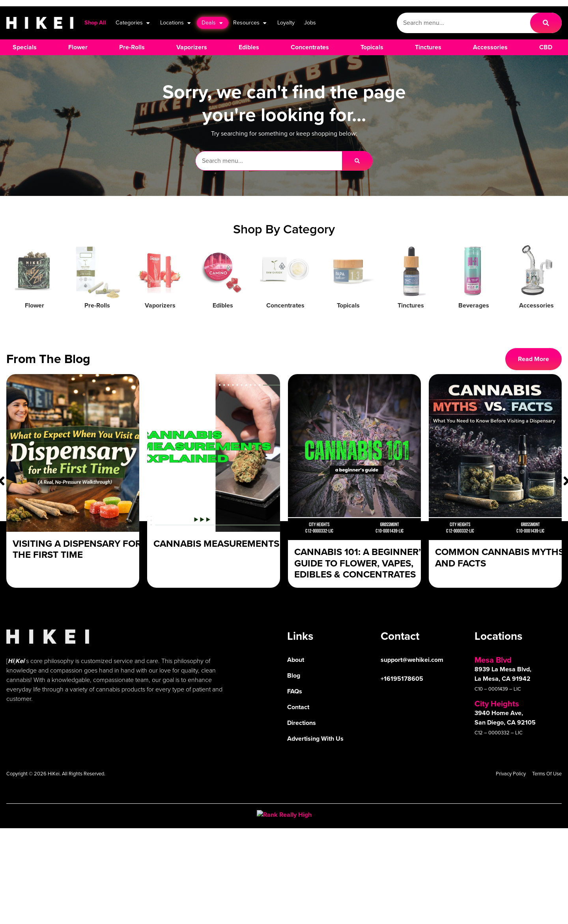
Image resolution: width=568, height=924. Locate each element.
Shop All (95, 22)
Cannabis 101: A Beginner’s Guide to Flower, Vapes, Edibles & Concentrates (360, 563)
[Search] (546, 23)
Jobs (310, 22)
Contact (298, 707)
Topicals (348, 305)
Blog (294, 675)
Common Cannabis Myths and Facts (500, 558)
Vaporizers (160, 305)
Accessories (536, 305)
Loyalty (286, 22)
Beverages (474, 305)
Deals (213, 23)
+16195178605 (402, 679)
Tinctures (411, 305)
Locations (176, 23)
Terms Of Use (547, 774)
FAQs (295, 691)
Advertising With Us (315, 739)
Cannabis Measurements (216, 544)
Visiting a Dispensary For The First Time (77, 549)
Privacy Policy (511, 774)
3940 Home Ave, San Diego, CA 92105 (505, 718)
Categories (133, 23)
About (296, 660)
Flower (35, 305)
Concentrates (285, 305)
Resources (250, 23)
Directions (302, 723)
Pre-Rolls (97, 305)
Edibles (223, 305)
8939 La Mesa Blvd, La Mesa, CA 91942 (503, 674)
